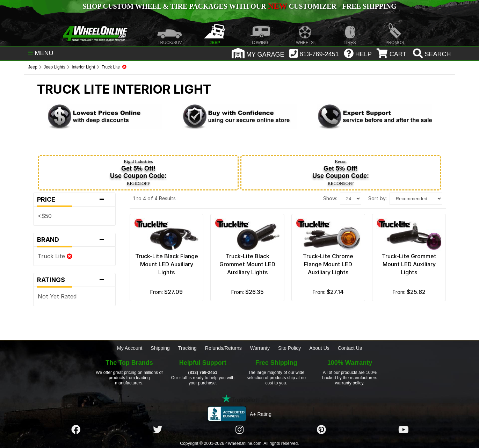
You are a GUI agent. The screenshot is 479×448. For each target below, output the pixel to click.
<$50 (45, 216)
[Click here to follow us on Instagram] (240, 430)
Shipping (160, 348)
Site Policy (289, 348)
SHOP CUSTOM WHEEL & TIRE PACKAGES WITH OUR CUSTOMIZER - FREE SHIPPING (239, 6)
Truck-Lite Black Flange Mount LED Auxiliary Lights (167, 264)
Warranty (260, 348)
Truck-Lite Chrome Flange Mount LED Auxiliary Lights (328, 264)
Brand (74, 240)
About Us (319, 348)
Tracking (187, 348)
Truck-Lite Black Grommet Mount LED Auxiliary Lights (247, 264)
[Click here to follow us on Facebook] (76, 430)
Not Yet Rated (57, 296)
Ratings (74, 280)
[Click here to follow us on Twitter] (158, 430)
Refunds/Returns (223, 348)
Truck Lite (55, 256)
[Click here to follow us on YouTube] (404, 430)
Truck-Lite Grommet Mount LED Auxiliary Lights (409, 264)
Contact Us (350, 348)
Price (74, 200)
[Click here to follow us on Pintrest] (321, 430)
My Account (130, 348)
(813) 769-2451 (203, 373)
